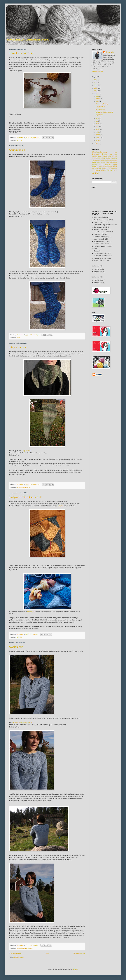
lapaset (108, 158)
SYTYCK (19, 140)
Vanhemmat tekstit (79, 954)
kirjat (99, 156)
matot (105, 160)
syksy (115, 165)
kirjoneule (104, 156)
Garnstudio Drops (22, 487)
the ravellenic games (99, 169)
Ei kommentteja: (35, 137)
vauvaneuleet (96, 171)
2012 (96, 88)
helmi (98, 137)
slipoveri (101, 165)
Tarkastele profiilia (98, 72)
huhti (98, 132)
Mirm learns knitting (21, 53)
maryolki (94, 160)
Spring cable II (17, 150)
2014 (96, 83)
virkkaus (110, 171)
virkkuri (115, 171)
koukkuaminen (96, 158)
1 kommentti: (34, 634)
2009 (96, 144)
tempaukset (113, 167)
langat (103, 158)
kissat (110, 156)
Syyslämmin (16, 647)
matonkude (100, 160)
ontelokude (114, 160)
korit (113, 156)
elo (97, 121)
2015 (96, 80)
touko (98, 129)
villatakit (30, 948)
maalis (98, 135)
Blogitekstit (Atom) (19, 957)
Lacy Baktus (26, 451)
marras (98, 99)
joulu (98, 96)
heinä (98, 124)
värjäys (96, 173)
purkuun (103, 162)
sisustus (94, 165)
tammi (98, 140)
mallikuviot (114, 158)
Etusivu (47, 954)
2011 (96, 91)
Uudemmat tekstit (15, 954)
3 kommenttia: (34, 945)
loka (97, 102)
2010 (96, 94)
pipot (99, 162)
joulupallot (95, 156)
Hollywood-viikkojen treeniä (25, 497)
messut (109, 160)
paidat (94, 162)
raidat (108, 162)
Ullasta (60, 506)
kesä (98, 127)
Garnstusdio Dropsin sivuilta (23, 723)
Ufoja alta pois (18, 347)
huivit (29, 487)
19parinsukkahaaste (100, 152)
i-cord (115, 154)
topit (109, 169)
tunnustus (114, 169)
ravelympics (113, 162)
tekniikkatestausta (104, 167)
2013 (96, 85)
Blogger (75, 970)
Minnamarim (110, 52)
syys (98, 118)
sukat (18, 338)
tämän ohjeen (31, 611)
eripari (115, 152)
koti (116, 156)
